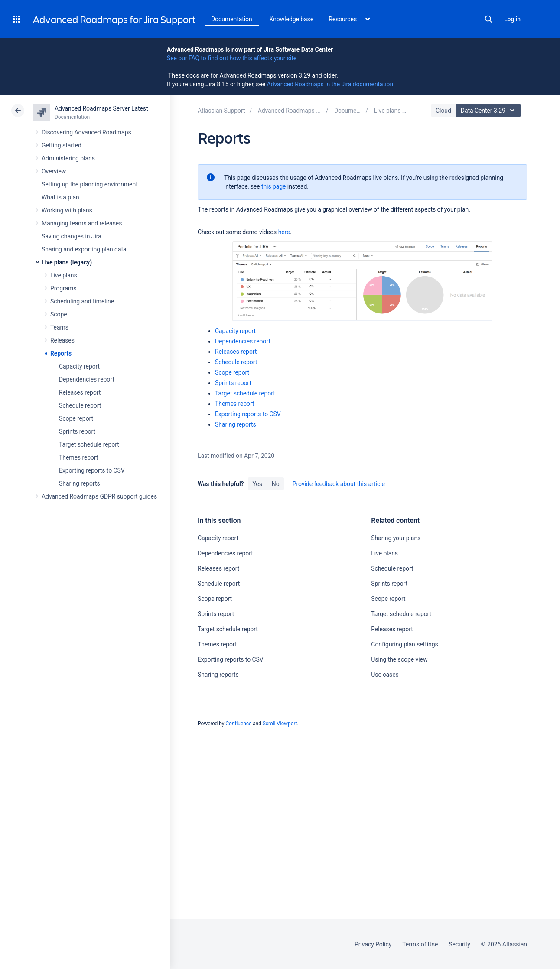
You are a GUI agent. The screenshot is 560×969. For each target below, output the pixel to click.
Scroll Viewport (280, 724)
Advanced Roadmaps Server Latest (101, 108)
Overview (54, 171)
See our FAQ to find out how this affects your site (232, 58)
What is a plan (60, 197)
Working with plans (67, 210)
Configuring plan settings (404, 644)
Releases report (80, 392)
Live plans (64, 275)
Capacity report (79, 366)
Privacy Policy (373, 944)
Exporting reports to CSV (92, 470)
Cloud (443, 111)
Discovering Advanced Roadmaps (86, 132)
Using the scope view (399, 659)
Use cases (385, 675)
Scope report (76, 418)
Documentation (232, 19)
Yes (257, 484)
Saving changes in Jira (72, 236)
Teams (59, 327)
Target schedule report (89, 444)
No (276, 484)
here (284, 232)
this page (274, 186)
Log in (512, 19)
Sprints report (77, 431)
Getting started (62, 145)
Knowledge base (292, 19)
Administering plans (68, 158)
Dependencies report (87, 379)
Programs (63, 288)
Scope (59, 314)
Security (459, 944)
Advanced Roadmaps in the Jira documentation (330, 84)
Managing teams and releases (82, 223)
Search (488, 19)
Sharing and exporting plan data (84, 249)
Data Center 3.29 (490, 111)
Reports (61, 353)
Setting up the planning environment (90, 184)
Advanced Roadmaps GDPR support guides (99, 496)
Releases (62, 340)
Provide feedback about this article (339, 484)
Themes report (79, 457)
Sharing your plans (396, 538)
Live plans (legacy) (67, 262)
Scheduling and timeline (82, 301)
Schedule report (80, 405)
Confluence (238, 724)
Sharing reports (80, 483)
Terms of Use (420, 944)
